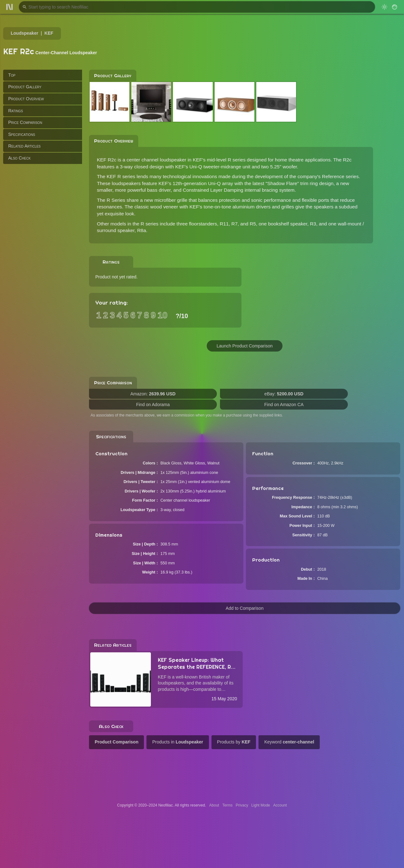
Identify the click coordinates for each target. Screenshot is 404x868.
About (214, 805)
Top (12, 75)
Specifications (22, 134)
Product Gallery (25, 87)
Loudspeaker (24, 33)
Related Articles (24, 146)
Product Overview (26, 99)
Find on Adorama (153, 405)
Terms (227, 805)
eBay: (284, 394)
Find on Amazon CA (284, 405)
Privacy (242, 805)
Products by (234, 742)
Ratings (16, 111)
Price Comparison (25, 122)
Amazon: (153, 394)
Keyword (289, 742)
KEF (49, 33)
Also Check (19, 158)
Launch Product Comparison (244, 346)
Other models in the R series (128, 224)
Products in (178, 742)
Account (280, 805)
